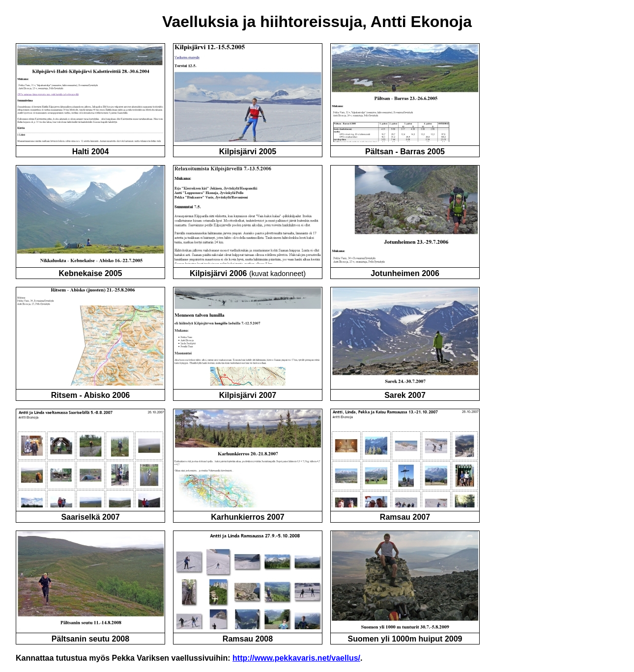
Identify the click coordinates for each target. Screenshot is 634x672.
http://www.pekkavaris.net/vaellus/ (296, 658)
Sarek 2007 (405, 395)
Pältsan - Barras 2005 (405, 152)
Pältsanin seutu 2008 (90, 639)
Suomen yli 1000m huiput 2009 (405, 639)
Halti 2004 (91, 152)
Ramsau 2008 (248, 639)
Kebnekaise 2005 (91, 273)
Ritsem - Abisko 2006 (90, 395)
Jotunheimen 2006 (405, 273)
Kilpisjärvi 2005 (248, 152)
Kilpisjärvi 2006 (218, 273)
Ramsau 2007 (405, 517)
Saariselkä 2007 (90, 517)
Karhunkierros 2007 (247, 517)
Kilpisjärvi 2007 (248, 395)
